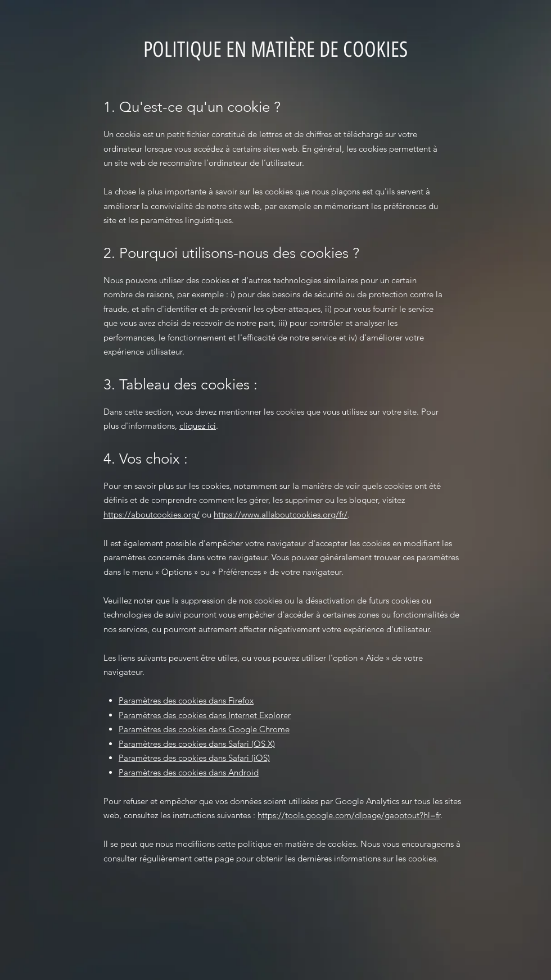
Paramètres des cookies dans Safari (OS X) (197, 744)
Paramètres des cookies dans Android (189, 772)
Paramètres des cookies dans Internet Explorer (205, 715)
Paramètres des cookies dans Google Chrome (204, 729)
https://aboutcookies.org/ (152, 514)
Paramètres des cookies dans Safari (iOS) (194, 758)
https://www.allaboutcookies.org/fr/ (281, 514)
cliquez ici (198, 426)
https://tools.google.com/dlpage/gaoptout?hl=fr (349, 815)
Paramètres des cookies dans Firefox (186, 700)
